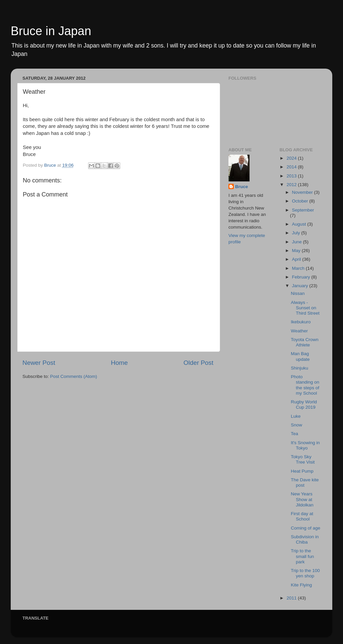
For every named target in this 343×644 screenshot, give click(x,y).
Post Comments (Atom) (74, 376)
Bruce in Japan (51, 31)
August (300, 224)
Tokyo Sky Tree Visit (303, 459)
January (301, 286)
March (299, 268)
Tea (294, 434)
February (302, 277)
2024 (292, 158)
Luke (296, 416)
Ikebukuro (301, 322)
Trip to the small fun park (302, 556)
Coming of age (305, 528)
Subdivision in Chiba (305, 539)
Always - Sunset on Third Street (305, 308)
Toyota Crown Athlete (305, 342)
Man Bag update (300, 356)
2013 (292, 176)
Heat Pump (302, 471)
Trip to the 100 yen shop (305, 573)
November (303, 192)
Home (119, 363)
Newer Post (39, 363)
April (297, 259)
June (298, 242)
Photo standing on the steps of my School (305, 385)
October (301, 201)
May (297, 251)
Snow (296, 425)
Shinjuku (299, 368)
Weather (299, 331)
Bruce (242, 187)
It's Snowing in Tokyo (305, 445)
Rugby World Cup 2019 (304, 405)
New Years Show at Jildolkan (302, 499)
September (303, 210)
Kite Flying (301, 585)
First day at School (302, 516)
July (297, 233)
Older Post (198, 363)
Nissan (298, 293)
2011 (292, 598)
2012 (292, 185)
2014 (292, 167)
